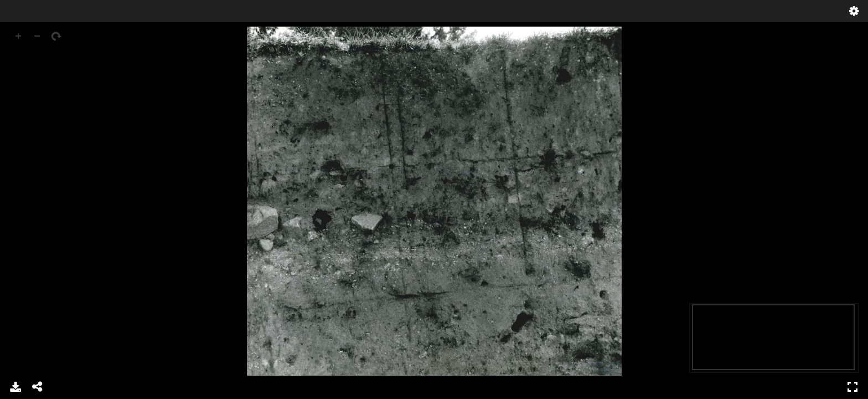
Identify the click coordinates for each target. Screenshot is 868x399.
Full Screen (852, 387)
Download (15, 387)
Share (38, 387)
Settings (854, 11)
